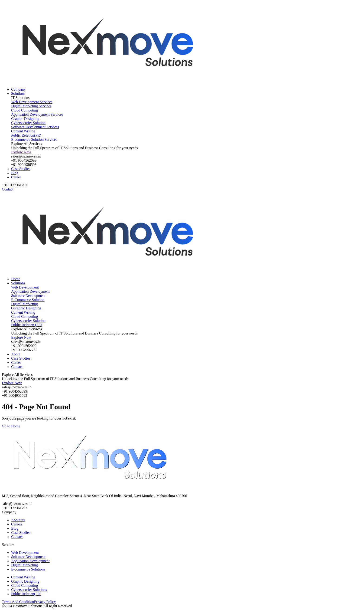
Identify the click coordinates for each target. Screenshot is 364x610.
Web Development (25, 553)
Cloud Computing (24, 585)
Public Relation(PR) (26, 594)
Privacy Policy (45, 602)
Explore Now (21, 152)
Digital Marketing (24, 565)
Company (18, 89)
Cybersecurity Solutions (29, 590)
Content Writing (23, 577)
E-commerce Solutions (28, 569)
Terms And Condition (18, 602)
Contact (17, 367)
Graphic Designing (25, 581)
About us (18, 520)
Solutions (18, 93)
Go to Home (11, 426)
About (16, 354)
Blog (15, 173)
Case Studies (21, 169)
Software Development (28, 557)
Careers (17, 524)
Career (16, 177)
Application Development (30, 561)
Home (16, 279)
